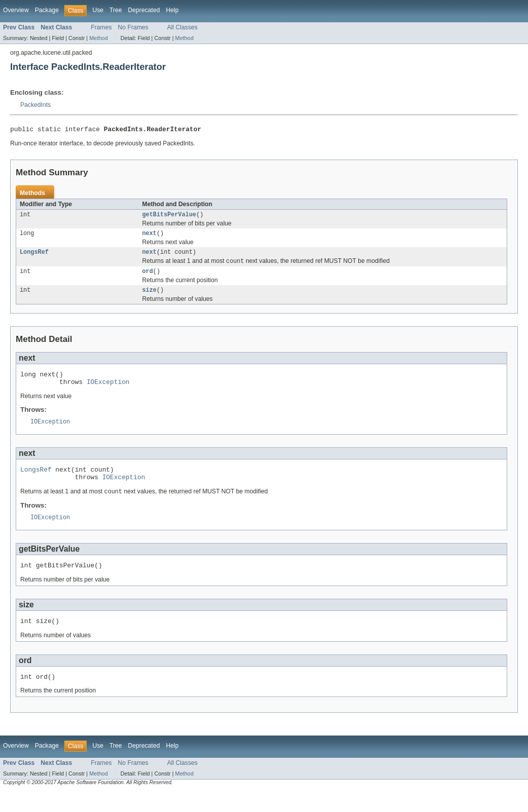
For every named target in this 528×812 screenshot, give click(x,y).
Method (98, 38)
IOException (108, 392)
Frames (101, 27)
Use (98, 10)
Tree (116, 10)
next (149, 237)
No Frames (133, 27)
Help (172, 10)
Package (47, 10)
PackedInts (35, 105)
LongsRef (34, 256)
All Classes (182, 27)
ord (148, 277)
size (149, 297)
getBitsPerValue (169, 217)
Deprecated (144, 10)
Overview (16, 10)
